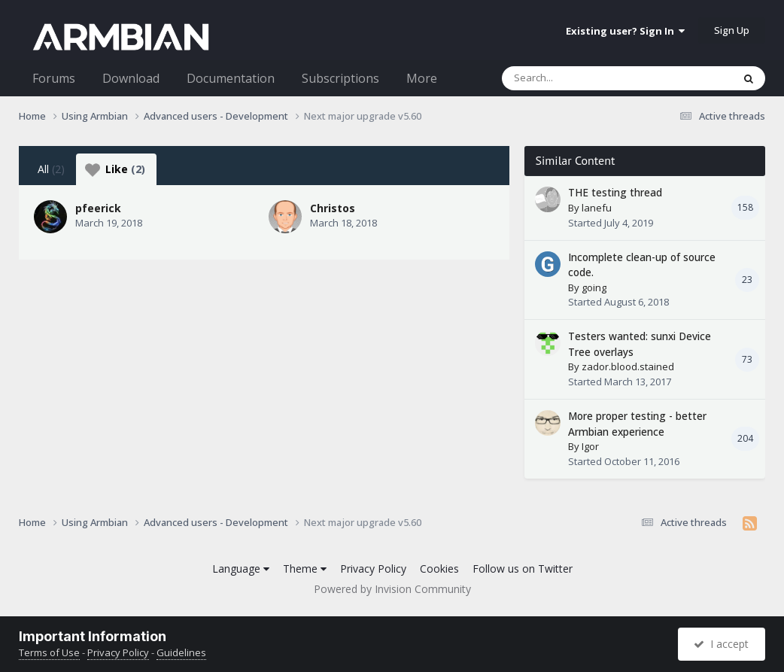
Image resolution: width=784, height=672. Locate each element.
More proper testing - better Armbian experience (637, 424)
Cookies (439, 569)
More (422, 78)
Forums (54, 78)
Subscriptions (340, 78)
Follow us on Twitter (523, 569)
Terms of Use (49, 652)
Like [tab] (115, 169)
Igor (590, 446)
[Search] (578, 78)
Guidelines (181, 652)
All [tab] (51, 169)
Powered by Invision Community (392, 589)
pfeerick (98, 208)
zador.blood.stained (628, 366)
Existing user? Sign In (625, 31)
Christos (333, 208)
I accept (721, 644)
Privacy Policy (373, 569)
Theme (305, 569)
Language (241, 569)
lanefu (597, 208)
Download (131, 78)
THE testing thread (615, 192)
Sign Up (732, 30)
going (594, 287)
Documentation (231, 78)
